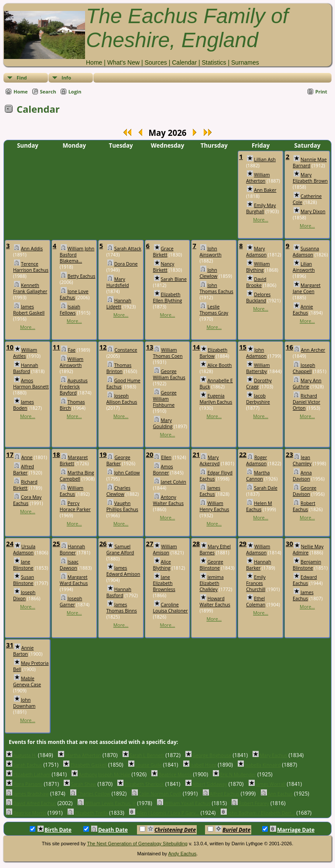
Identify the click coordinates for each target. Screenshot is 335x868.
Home (94, 62)
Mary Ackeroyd (209, 460)
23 (289, 454)
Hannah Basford (26, 368)
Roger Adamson (256, 460)
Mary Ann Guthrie (307, 384)
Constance (126, 350)
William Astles (25, 353)
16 (289, 347)
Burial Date (229, 830)
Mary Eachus (273, 755)
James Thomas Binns (122, 608)
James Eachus (210, 491)
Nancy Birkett (164, 267)
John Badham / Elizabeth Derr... (262, 813)
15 (243, 347)
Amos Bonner (163, 470)
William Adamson (258, 550)
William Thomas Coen (168, 353)
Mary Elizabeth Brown (310, 178)
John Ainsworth (210, 252)
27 (150, 543)
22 (243, 454)
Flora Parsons (28, 784)
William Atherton (258, 178)
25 (56, 543)
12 (103, 347)
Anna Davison (302, 476)
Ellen (166, 457)
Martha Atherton (83, 755)
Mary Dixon (313, 211)
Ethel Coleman (256, 602)
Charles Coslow (94, 794)
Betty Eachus (82, 276)
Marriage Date (288, 830)
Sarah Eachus (27, 765)
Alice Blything (162, 565)
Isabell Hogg (203, 765)
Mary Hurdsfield (118, 282)
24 (10, 543)
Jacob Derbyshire (258, 399)
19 (103, 454)
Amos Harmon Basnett (31, 384)
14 (196, 347)
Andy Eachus (183, 854)
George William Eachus (169, 374)
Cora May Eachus (27, 500)
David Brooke (256, 282)
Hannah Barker (258, 565)
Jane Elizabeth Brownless (164, 583)
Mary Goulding (163, 423)
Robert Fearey (254, 803)
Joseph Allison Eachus (122, 399)
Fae (72, 350)
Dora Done (126, 264)
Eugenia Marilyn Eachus (216, 399)
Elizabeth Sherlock (144, 784)
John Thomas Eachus (216, 288)
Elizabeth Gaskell (89, 765)
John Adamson (256, 353)
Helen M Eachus (259, 506)
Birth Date (51, 830)
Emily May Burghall (261, 208)
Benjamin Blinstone (307, 565)
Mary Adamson (256, 252)
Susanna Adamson (306, 252)
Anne (27, 457)
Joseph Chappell (304, 368)
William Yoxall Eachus (187, 803)
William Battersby (258, 368)
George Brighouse (212, 755)
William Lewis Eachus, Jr (110, 803)
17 (10, 454)
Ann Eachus (280, 794)
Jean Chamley (302, 460)
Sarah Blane (174, 279)
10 (10, 347)
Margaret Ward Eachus (74, 580)
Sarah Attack (128, 249)
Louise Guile (149, 765)
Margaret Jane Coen (307, 288)
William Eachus (72, 491)
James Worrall (271, 784)
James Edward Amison (123, 571)
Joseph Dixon (24, 595)
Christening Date (168, 830)
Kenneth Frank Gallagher (30, 288)
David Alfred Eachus (35, 803)
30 (289, 543)
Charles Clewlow (118, 491)
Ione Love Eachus (74, 294)
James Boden (24, 405)
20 (150, 454)
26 (103, 543)
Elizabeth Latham (32, 775)
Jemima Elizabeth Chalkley (211, 583)
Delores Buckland (258, 297)
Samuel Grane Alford (120, 550)
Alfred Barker (24, 470)
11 (56, 347)
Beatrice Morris (175, 775)
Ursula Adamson (24, 550)
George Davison (304, 491)
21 (196, 454)
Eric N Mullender (238, 775)
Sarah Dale (266, 488)
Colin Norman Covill (160, 794)
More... (261, 220)
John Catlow (127, 473)
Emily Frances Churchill (256, 583)
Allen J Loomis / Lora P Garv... (167, 813)
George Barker (118, 460)
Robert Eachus (304, 506)
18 (56, 454)
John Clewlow (208, 273)
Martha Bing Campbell (77, 476)
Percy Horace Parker (75, 506)
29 (243, 543)
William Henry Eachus (214, 506)
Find (22, 78)
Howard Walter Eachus (215, 602)
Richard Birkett (25, 485)
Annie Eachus (303, 310)
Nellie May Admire (308, 550)
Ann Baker (265, 190)
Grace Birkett (163, 252)
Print (321, 92)
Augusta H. (25, 755)
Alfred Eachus (225, 794)
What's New (123, 62)
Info (66, 78)
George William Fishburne (165, 399)
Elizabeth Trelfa (91, 813)
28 (196, 543)
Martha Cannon (258, 476)
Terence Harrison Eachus (31, 267)
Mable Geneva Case (27, 681)
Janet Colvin (174, 482)
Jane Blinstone (23, 565)
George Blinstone (211, 565)
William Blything (258, 267)
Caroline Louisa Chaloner (171, 608)
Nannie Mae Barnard (310, 163)
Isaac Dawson (69, 565)
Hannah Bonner (72, 550)
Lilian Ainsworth (304, 267)
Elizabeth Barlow (213, 353)
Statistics (214, 62)
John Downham (24, 703)
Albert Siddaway (210, 784)
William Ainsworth (72, 362)
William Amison (165, 550)
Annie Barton (23, 651)
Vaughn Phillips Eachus (122, 506)
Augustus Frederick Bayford (74, 387)
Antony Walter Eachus (168, 500)
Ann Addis (32, 249)
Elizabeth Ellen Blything (168, 297)
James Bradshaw (31, 794)
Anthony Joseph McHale (104, 775)
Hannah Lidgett (119, 304)
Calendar (184, 62)
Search (48, 92)
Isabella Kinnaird (263, 765)
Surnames (245, 62)
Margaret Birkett (74, 460)
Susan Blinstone (24, 580)
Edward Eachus (305, 580)
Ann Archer (313, 350)
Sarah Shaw (83, 784)
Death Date (106, 830)
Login (75, 92)
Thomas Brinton (119, 368)
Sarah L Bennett (147, 755)
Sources (156, 62)
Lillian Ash (265, 159)
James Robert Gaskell (29, 310)
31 (10, 645)
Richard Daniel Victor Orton (306, 402)
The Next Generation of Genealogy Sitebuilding (137, 844)
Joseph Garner (71, 602)
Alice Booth (219, 365)
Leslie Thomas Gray (214, 310)
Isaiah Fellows (70, 310)
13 (150, 347)
